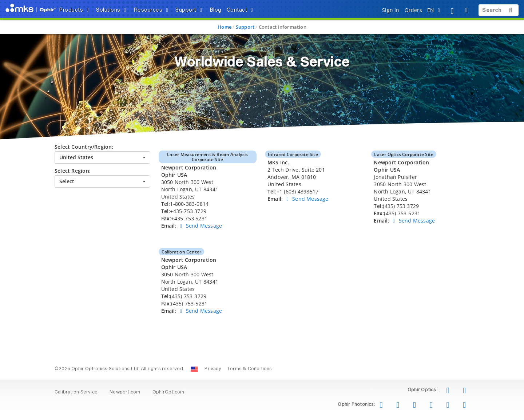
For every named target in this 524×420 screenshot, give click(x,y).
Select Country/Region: (84, 147)
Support (245, 27)
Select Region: (73, 171)
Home (225, 27)
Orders (413, 10)
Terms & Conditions (249, 369)
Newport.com (125, 392)
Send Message (200, 226)
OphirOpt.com (168, 392)
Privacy (213, 369)
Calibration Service (76, 392)
